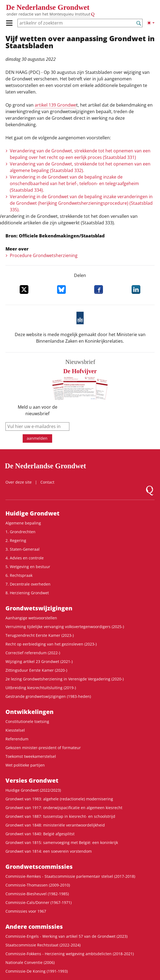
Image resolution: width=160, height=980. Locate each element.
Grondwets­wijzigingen (39, 608)
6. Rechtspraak (19, 575)
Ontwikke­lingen (29, 712)
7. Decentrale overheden (28, 584)
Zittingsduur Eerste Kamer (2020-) (36, 670)
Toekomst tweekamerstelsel (31, 756)
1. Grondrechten (20, 532)
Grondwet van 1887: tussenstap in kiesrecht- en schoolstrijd (60, 816)
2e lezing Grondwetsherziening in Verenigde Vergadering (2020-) (65, 679)
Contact (47, 482)
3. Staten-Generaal (23, 549)
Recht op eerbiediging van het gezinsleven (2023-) (51, 644)
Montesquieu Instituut (70, 14)
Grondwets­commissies (39, 867)
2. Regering (16, 540)
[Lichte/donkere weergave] (151, 23)
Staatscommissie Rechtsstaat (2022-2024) (43, 945)
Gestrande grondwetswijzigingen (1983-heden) (48, 696)
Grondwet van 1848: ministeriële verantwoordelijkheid (55, 825)
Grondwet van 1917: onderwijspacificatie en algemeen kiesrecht (64, 808)
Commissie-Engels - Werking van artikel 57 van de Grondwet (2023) (66, 936)
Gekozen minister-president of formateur (43, 748)
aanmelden (37, 438)
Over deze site (19, 482)
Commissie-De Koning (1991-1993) (37, 971)
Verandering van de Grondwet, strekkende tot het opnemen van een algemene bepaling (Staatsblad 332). (80, 167)
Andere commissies (34, 927)
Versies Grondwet (32, 780)
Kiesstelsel (15, 730)
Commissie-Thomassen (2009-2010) (38, 885)
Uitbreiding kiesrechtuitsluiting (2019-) (41, 688)
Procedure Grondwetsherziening (44, 255)
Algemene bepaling (23, 523)
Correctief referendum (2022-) (33, 653)
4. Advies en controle (25, 558)
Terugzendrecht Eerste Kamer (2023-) (40, 635)
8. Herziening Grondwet (27, 593)
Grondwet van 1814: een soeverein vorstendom (49, 851)
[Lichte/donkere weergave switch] (151, 23)
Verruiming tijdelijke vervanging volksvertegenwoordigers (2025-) (65, 627)
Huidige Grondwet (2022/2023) (33, 790)
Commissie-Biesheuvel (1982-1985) (37, 894)
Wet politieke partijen (25, 765)
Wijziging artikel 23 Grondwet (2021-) (39, 661)
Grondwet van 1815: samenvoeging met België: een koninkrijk (62, 842)
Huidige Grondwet (32, 513)
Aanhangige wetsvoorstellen (31, 618)
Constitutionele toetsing (27, 721)
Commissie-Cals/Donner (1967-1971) (38, 902)
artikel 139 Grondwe (55, 105)
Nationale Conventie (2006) (30, 962)
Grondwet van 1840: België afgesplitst (40, 834)
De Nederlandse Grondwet (48, 7)
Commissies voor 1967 (26, 911)
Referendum (17, 739)
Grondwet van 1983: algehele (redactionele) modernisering (59, 799)
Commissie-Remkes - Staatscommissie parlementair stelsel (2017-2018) (70, 876)
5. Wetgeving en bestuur (28, 567)
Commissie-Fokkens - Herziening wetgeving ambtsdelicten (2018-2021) (70, 954)
